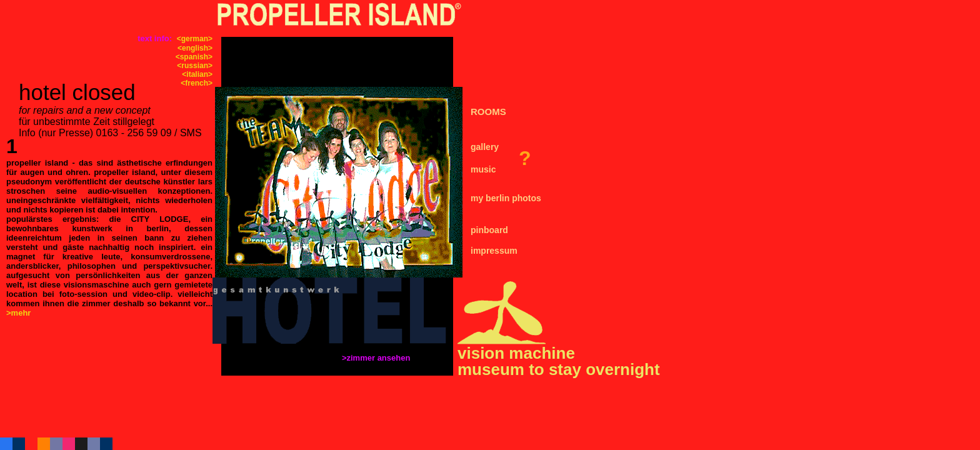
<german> (195, 39)
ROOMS (488, 112)
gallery (485, 147)
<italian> (197, 74)
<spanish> (194, 57)
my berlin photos (506, 198)
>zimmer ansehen (377, 358)
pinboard (489, 230)
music (483, 169)
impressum (494, 251)
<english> (195, 48)
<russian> (195, 66)
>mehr (18, 313)
